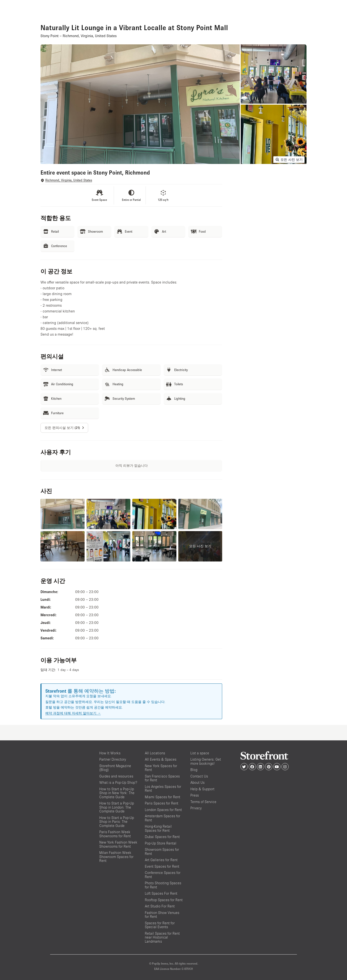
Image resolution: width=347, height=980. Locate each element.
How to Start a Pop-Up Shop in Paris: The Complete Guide (117, 822)
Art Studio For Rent (160, 906)
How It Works (110, 753)
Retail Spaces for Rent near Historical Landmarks (162, 937)
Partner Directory (113, 759)
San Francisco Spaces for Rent (162, 778)
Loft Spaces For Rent (161, 893)
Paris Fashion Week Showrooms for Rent (115, 834)
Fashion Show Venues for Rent (162, 915)
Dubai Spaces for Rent (162, 837)
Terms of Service (203, 802)
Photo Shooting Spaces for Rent (163, 885)
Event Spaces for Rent (162, 866)
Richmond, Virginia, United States (69, 180)
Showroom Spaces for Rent (162, 852)
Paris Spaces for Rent (162, 803)
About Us (197, 782)
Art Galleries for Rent (161, 860)
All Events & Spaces (161, 759)
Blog (194, 770)
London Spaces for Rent (163, 810)
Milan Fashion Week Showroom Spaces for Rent (116, 857)
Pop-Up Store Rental (161, 843)
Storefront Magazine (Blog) (115, 768)
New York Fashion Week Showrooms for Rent (118, 844)
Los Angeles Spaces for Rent (163, 789)
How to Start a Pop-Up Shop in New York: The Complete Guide (117, 793)
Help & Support (202, 789)
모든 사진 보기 (289, 160)
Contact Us (199, 776)
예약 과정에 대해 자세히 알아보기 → (73, 713)
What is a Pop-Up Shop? (118, 782)
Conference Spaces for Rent (163, 875)
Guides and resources (116, 776)
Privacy (196, 808)
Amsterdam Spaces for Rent (163, 818)
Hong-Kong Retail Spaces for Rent (158, 828)
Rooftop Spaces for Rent (164, 900)
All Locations (155, 753)
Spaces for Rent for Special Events (160, 925)
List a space (200, 753)
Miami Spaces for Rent (163, 797)
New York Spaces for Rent (161, 768)
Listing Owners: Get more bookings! (206, 761)
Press (195, 795)
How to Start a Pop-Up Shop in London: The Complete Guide (117, 807)
